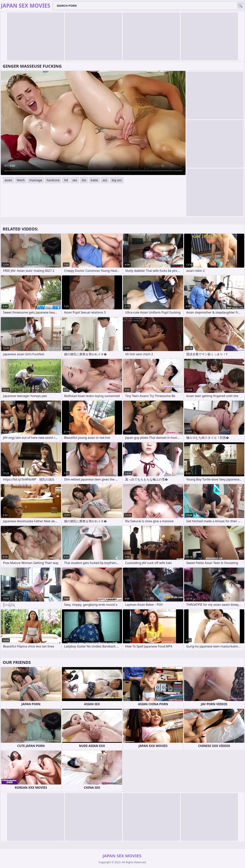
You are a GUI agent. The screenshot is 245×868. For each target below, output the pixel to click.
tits (84, 180)
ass (105, 180)
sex (75, 180)
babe (94, 180)
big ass (117, 180)
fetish (21, 180)
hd (66, 180)
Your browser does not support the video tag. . (93, 123)
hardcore (53, 180)
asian (8, 180)
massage (36, 180)
